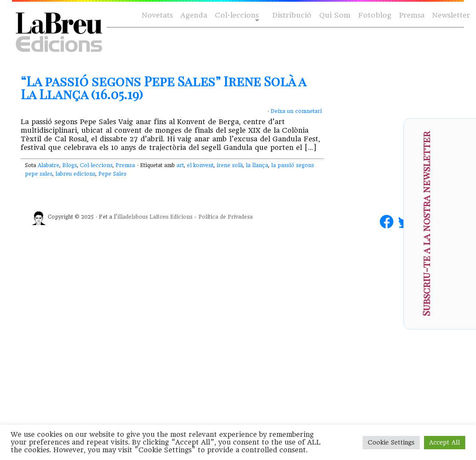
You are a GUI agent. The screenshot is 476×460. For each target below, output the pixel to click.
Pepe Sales (112, 174)
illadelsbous (133, 217)
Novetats (157, 15)
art (180, 165)
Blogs (70, 165)
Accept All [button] (445, 442)
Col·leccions (236, 16)
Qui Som (335, 15)
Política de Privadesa (226, 217)
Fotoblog (375, 15)
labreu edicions (75, 174)
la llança (257, 165)
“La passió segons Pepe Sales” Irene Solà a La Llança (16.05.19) (163, 88)
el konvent (200, 165)
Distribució (292, 15)
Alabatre (49, 165)
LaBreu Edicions (171, 217)
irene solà (230, 165)
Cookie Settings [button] (391, 442)
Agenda (194, 15)
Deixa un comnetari (296, 111)
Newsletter (451, 15)
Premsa (412, 15)
